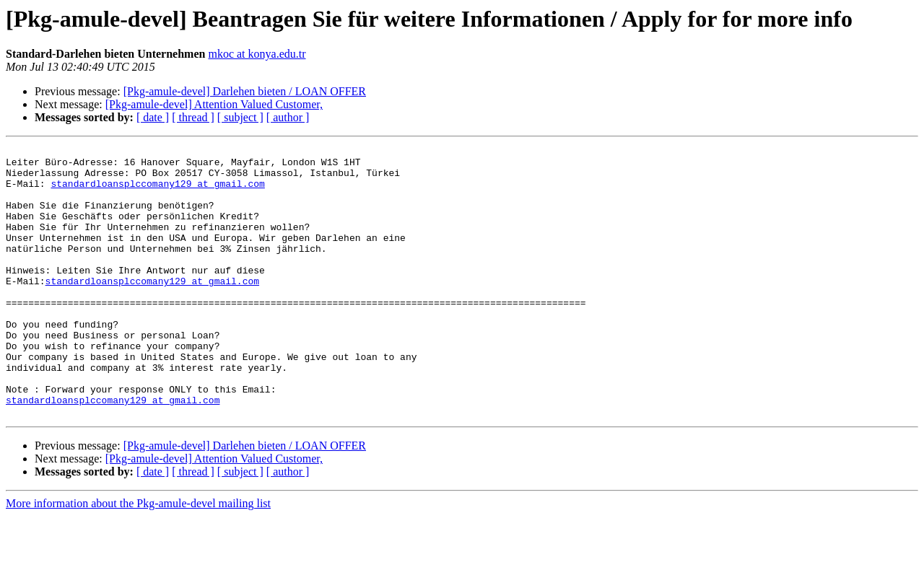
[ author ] (288, 117)
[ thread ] (193, 117)
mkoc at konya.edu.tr (257, 54)
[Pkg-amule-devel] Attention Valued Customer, (214, 104)
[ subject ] (240, 117)
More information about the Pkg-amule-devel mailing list (138, 557)
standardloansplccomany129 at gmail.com (157, 192)
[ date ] (153, 117)
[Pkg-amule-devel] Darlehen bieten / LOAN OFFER (245, 91)
